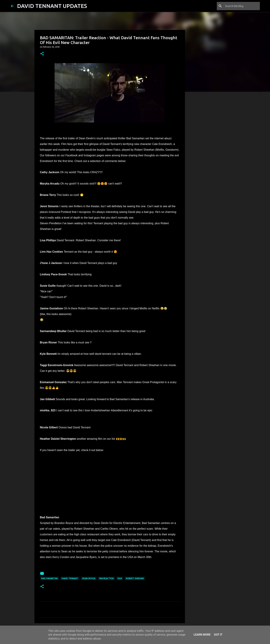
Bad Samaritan (50, 578)
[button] (42, 54)
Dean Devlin (89, 578)
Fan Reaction (106, 578)
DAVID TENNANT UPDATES (52, 6)
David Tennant (70, 578)
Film (120, 578)
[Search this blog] (242, 6)
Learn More (202, 635)
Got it (218, 635)
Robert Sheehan (135, 578)
